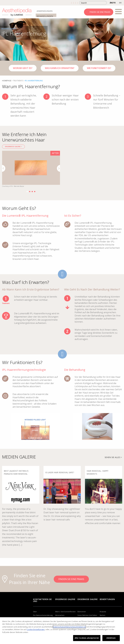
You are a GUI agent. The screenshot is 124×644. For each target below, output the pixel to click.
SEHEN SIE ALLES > (113, 457)
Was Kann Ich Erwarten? (60, 68)
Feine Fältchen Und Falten (87, 615)
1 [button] (27, 192)
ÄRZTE (113, 3)
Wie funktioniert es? (99, 68)
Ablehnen (111, 638)
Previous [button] (4, 168)
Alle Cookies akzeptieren (87, 638)
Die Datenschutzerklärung (43, 615)
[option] (31, 169)
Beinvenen (82, 612)
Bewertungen (107, 599)
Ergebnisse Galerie (65, 599)
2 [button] (30, 192)
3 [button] (32, 192)
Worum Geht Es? (23, 68)
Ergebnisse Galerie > (13, 146)
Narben (103, 615)
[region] (62, 631)
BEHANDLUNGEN (45, 16)
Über (35, 612)
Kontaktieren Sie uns (42, 600)
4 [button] (35, 192)
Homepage (7, 81)
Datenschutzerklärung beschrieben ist (69, 627)
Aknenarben (60, 615)
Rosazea (103, 612)
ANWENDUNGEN (45, 11)
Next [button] (59, 168)
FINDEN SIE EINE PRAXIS (100, 12)
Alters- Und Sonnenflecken (65, 612)
